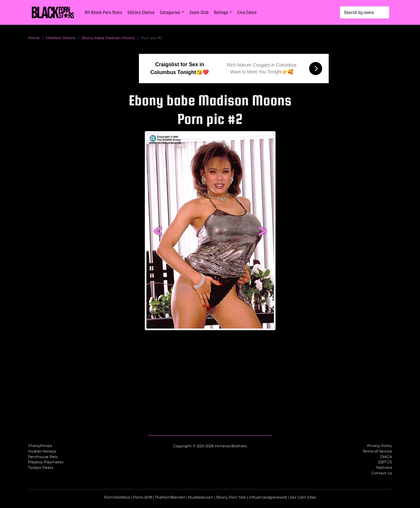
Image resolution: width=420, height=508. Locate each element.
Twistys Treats (41, 468)
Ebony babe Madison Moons (108, 38)
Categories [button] (170, 12)
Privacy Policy (380, 446)
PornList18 (142, 497)
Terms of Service (377, 451)
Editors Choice (141, 12)
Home (34, 38)
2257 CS (385, 462)
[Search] (365, 12)
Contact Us (382, 473)
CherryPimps (40, 446)
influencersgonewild (268, 497)
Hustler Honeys (42, 451)
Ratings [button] (221, 12)
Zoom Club (199, 12)
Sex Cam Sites (303, 497)
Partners (384, 468)
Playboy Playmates (46, 462)
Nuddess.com (201, 497)
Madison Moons (61, 38)
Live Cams (247, 12)
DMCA (386, 457)
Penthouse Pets (43, 457)
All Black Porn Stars (104, 12)
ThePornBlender (170, 497)
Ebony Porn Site (231, 497)
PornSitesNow (117, 497)
